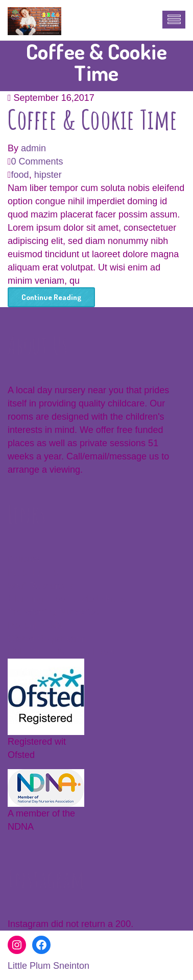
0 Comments (37, 161)
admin (33, 148)
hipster (48, 175)
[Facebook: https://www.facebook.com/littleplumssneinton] (41, 945)
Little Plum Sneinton (49, 966)
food (20, 175)
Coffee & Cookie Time (93, 119)
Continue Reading (51, 297)
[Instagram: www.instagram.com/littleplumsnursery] (17, 945)
